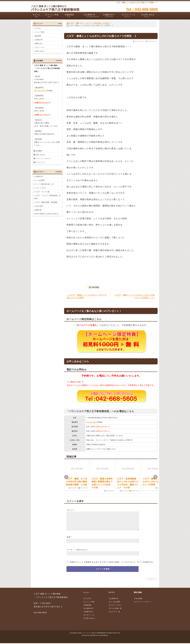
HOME (70, 23)
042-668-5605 (91, 422)
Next (155, 477)
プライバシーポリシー (43, 159)
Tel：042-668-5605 (142, 9)
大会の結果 (39, 206)
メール (69, 553)
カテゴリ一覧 (114, 615)
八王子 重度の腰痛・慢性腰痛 (46, 202)
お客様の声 (92, 16)
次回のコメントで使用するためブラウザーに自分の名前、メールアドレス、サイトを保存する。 (112, 565)
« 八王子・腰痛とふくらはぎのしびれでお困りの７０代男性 (87, 296)
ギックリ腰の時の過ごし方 (45, 184)
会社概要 (39, 151)
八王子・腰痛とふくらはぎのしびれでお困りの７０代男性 (153, 482)
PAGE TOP (151, 582)
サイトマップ (40, 162)
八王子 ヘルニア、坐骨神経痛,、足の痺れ (93, 23)
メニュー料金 (54, 16)
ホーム (38, 16)
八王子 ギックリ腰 (42, 192)
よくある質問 (40, 180)
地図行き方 (112, 16)
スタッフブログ (41, 188)
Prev (66, 477)
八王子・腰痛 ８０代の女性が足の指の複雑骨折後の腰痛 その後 (76, 482)
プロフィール (131, 16)
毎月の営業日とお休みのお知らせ (47, 214)
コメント (70, 510)
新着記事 (38, 210)
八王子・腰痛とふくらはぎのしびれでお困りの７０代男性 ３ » (135, 296)
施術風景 (73, 16)
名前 (68, 540)
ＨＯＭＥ (38, 28)
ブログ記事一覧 (115, 612)
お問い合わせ (150, 16)
